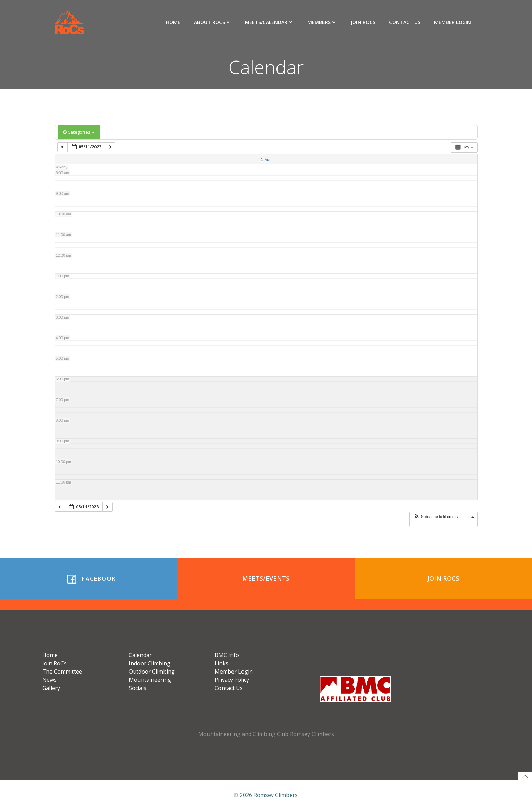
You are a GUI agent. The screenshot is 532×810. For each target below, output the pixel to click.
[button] (444, 517)
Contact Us (405, 22)
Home (173, 22)
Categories (79, 132)
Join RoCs (363, 22)
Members (322, 22)
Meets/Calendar (269, 22)
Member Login (452, 22)
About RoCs (213, 22)
